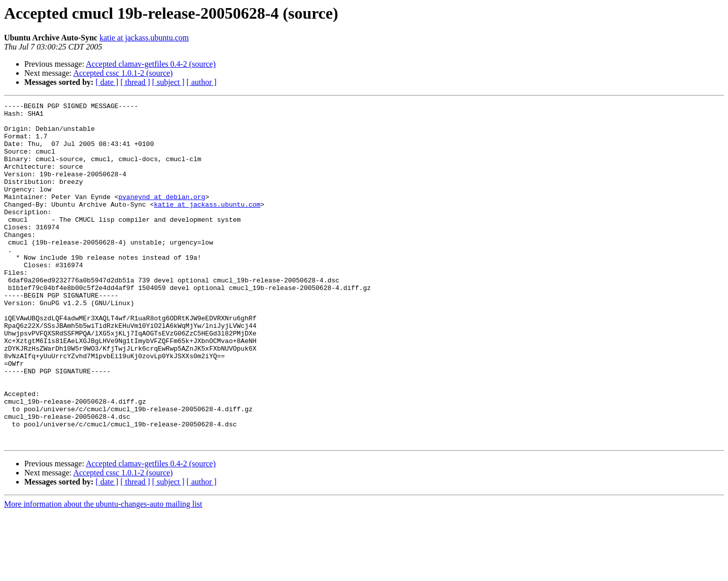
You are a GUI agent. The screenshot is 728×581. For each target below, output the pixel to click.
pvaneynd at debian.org (162, 216)
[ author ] (202, 82)
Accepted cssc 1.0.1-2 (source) (123, 73)
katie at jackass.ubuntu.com (144, 38)
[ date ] (107, 82)
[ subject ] (168, 82)
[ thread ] (135, 82)
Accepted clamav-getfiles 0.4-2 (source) (151, 64)
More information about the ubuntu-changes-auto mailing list (103, 572)
